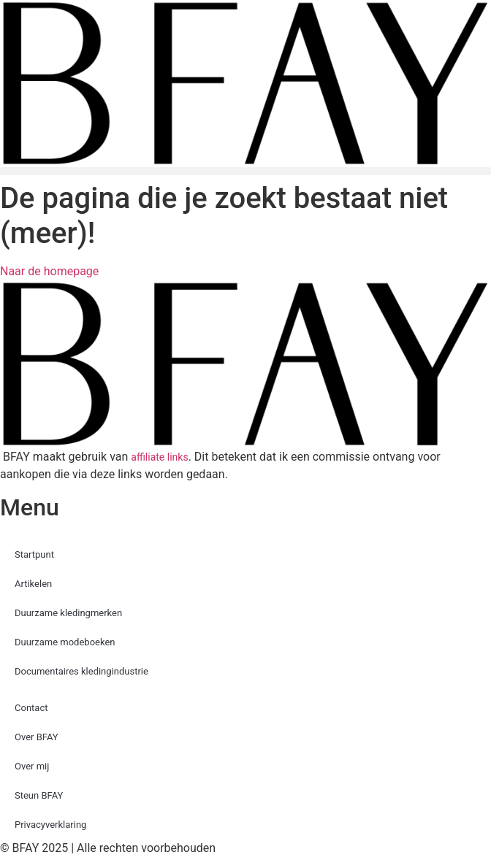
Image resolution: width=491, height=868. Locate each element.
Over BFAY (37, 737)
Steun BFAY (39, 795)
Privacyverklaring (50, 825)
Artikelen (33, 584)
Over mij (32, 766)
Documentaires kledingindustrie (81, 671)
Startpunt (34, 554)
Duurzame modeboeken (65, 642)
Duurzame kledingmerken (68, 613)
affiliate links (159, 457)
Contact (31, 708)
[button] (245, 171)
